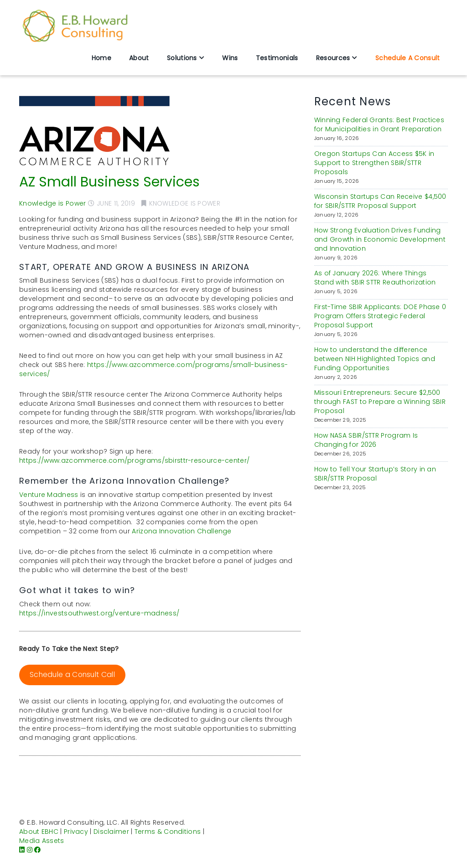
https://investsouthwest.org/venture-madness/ (99, 613)
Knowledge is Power (52, 203)
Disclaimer (111, 832)
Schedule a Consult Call (72, 674)
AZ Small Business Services (109, 182)
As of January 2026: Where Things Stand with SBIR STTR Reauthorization (375, 278)
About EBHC (39, 832)
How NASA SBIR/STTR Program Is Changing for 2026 (366, 440)
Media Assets (42, 841)
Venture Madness (49, 495)
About (139, 58)
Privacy (76, 832)
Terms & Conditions (168, 832)
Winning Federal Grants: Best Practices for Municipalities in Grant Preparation (379, 124)
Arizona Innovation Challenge (182, 531)
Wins (230, 58)
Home (101, 58)
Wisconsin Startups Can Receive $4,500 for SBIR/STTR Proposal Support (380, 201)
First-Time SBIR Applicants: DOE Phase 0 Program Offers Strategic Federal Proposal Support (380, 316)
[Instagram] (30, 850)
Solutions (182, 58)
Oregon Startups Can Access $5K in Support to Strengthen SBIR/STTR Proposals (374, 163)
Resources (333, 58)
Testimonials (277, 58)
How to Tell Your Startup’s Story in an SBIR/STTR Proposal (375, 474)
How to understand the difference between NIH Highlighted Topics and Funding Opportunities (375, 359)
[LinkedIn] (22, 850)
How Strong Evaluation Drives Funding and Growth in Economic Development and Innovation (380, 239)
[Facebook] (37, 850)
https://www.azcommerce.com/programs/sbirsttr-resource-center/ (134, 460)
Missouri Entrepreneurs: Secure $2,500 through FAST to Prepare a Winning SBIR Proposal (380, 402)
